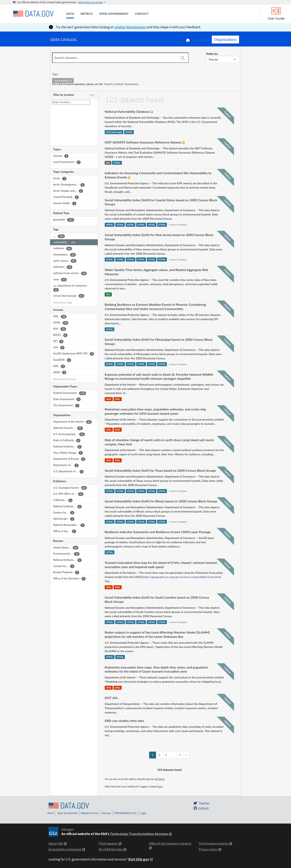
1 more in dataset (178, 225)
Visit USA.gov (139, 859)
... (173, 755)
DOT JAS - (112, 698)
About (51, 813)
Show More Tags (63, 303)
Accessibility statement (65, 849)
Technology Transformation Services (139, 834)
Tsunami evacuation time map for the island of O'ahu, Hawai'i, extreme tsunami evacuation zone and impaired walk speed (161, 565)
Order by (212, 54)
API (148, 779)
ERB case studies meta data (124, 721)
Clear (92, 95)
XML (109, 399)
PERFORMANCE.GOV (125, 813)
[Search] (182, 58)
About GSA (56, 843)
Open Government (67, 813)
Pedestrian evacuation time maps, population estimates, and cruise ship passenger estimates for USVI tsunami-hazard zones (155, 411)
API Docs (159, 779)
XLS (108, 294)
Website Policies (90, 813)
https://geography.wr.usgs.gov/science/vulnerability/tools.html (182, 577)
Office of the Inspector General (170, 843)
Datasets (202, 40)
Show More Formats (65, 379)
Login (143, 813)
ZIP (108, 163)
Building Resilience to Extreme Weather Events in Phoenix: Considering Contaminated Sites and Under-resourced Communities (155, 307)
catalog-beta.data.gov (130, 27)
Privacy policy (208, 849)
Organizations (225, 39)
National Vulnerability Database (127, 111)
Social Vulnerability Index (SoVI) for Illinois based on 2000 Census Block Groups (161, 501)
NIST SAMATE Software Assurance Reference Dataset (143, 142)
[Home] (33, 14)
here (160, 786)
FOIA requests (108, 843)
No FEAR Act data (111, 849)
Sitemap (106, 813)
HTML (129, 132)
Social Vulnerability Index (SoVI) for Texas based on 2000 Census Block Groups (160, 470)
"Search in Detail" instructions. (121, 84)
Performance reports (214, 843)
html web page (114, 132)
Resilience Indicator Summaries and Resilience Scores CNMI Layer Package (158, 532)
